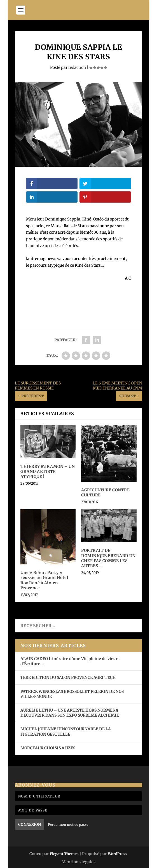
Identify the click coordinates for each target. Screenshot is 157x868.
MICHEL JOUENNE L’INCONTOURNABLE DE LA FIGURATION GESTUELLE (66, 731)
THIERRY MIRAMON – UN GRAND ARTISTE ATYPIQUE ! (48, 471)
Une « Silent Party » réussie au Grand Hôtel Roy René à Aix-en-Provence (44, 580)
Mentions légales (78, 862)
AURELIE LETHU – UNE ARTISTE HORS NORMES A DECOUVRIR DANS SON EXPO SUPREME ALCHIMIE (70, 713)
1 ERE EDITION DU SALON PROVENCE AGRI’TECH (68, 677)
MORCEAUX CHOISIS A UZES (48, 748)
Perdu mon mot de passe (68, 824)
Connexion (30, 824)
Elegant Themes (64, 854)
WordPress (118, 854)
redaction (77, 67)
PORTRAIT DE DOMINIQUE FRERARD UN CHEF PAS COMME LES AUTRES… (108, 558)
